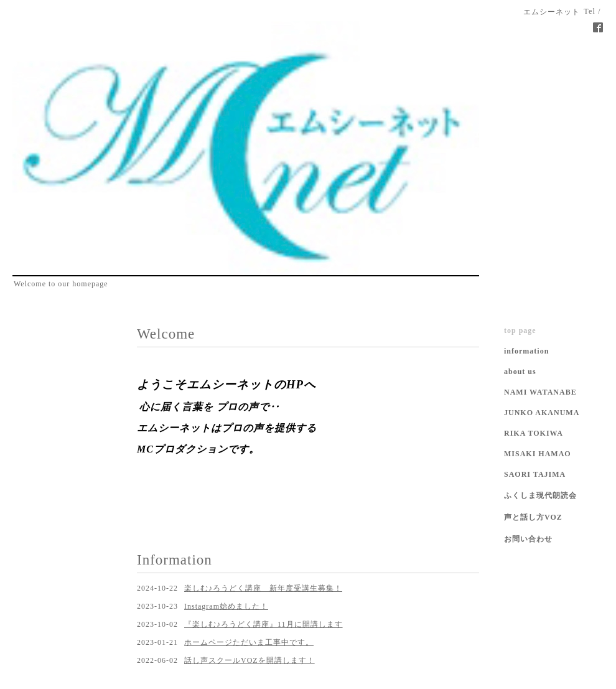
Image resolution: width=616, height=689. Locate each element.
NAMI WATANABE (540, 392)
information (526, 351)
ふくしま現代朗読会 (540, 495)
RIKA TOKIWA (534, 433)
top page (520, 330)
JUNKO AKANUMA (542, 413)
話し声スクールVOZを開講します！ (250, 660)
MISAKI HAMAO (538, 454)
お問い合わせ (528, 539)
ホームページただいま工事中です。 (249, 642)
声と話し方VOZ (533, 517)
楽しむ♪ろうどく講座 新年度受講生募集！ (263, 588)
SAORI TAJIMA (535, 474)
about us (520, 372)
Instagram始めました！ (226, 606)
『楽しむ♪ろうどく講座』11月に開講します (264, 624)
